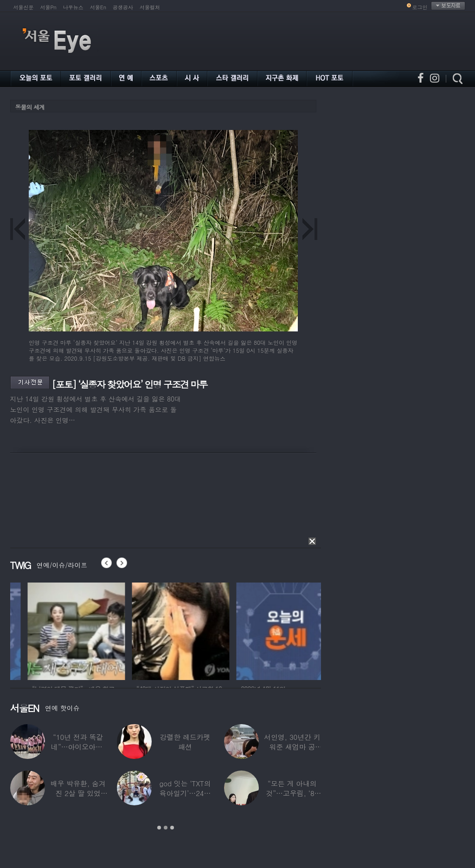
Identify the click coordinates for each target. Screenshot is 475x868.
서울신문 (24, 7)
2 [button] (166, 828)
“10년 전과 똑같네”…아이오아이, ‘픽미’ (78, 747)
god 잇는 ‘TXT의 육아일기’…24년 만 (185, 793)
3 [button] (172, 828)
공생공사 (123, 7)
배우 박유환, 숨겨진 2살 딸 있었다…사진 (78, 793)
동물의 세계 (30, 107)
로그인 (420, 7)
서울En (98, 7)
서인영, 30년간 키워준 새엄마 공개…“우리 (292, 747)
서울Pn (48, 7)
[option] (140, 630)
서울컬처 (150, 7)
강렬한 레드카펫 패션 (185, 742)
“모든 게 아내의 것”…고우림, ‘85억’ (292, 793)
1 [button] (159, 828)
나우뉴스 (73, 7)
